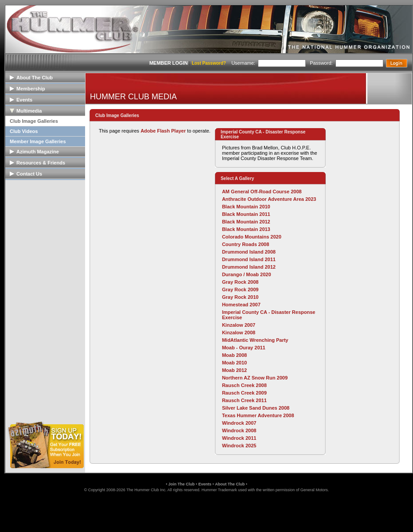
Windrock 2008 (239, 430)
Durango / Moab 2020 (247, 274)
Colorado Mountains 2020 (252, 237)
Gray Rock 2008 (240, 282)
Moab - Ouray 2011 (244, 348)
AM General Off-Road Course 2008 (262, 192)
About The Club (230, 484)
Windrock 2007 (239, 423)
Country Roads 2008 (245, 244)
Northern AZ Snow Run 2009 (255, 378)
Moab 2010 (234, 363)
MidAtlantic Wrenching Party (255, 340)
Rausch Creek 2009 (244, 393)
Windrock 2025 (239, 446)
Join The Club (182, 484)
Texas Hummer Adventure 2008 (258, 415)
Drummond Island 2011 (249, 259)
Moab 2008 (234, 355)
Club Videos (24, 131)
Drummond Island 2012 (249, 267)
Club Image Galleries (34, 121)
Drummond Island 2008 (249, 252)
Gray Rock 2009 (240, 289)
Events (205, 484)
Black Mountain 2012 (246, 222)
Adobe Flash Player (163, 131)
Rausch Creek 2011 (244, 400)
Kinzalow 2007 (239, 325)
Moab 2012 (234, 370)
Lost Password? (209, 63)
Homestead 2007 (241, 305)
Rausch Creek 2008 (244, 385)
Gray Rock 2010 (240, 297)
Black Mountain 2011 (246, 214)
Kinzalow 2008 (239, 332)
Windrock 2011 (239, 438)
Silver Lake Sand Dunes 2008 (256, 408)
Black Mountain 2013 (246, 229)
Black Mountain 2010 (246, 207)
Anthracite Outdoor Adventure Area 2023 (269, 199)
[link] (206, 511)
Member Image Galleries (38, 141)
